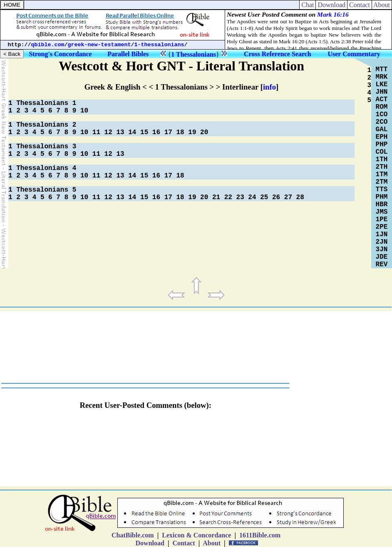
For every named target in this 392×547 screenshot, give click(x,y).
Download (331, 5)
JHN (382, 92)
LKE (382, 85)
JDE (382, 257)
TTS (382, 190)
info (269, 87)
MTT (382, 70)
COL (382, 152)
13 (120, 132)
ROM (382, 107)
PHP (382, 145)
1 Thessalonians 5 (42, 190)
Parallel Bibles (128, 54)
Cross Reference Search (278, 54)
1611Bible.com (260, 535)
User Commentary (354, 54)
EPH (382, 137)
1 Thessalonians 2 (42, 125)
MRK (382, 77)
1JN (382, 235)
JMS (382, 212)
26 (276, 197)
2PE (382, 227)
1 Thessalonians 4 (42, 168)
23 (240, 197)
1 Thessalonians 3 (42, 147)
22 (228, 197)
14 (132, 132)
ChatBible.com (133, 535)
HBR (382, 205)
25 (264, 197)
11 (96, 132)
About (382, 5)
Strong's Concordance (60, 54)
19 (192, 132)
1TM (382, 175)
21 (216, 197)
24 (252, 197)
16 (156, 132)
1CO (382, 115)
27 (288, 197)
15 (144, 132)
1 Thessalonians (194, 54)
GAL (382, 130)
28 (300, 197)
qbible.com (48, 45)
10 (84, 111)
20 (204, 132)
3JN (382, 250)
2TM (382, 182)
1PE (382, 220)
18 (180, 132)
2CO (382, 122)
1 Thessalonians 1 (42, 103)
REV (382, 265)
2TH (382, 167)
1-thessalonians (159, 45)
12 (108, 132)
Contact (360, 5)
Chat (308, 5)
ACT (382, 100)
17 (168, 132)
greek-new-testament (99, 45)
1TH (382, 160)
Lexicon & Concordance (196, 535)
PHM (382, 197)
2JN (382, 242)
